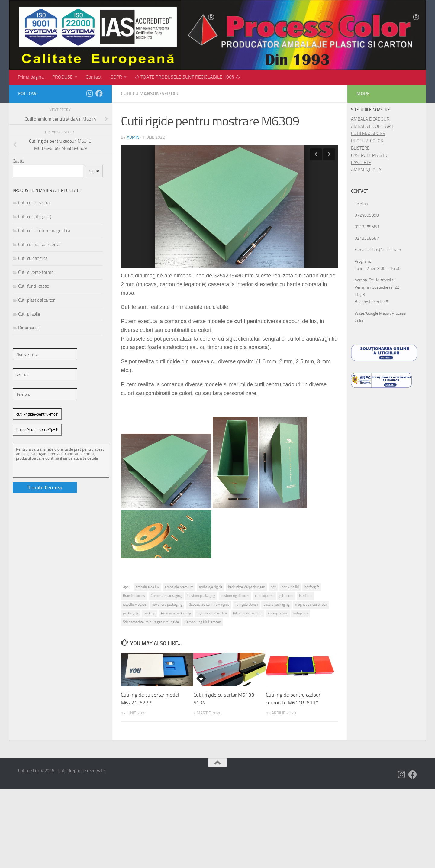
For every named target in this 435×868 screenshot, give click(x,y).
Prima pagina (31, 77)
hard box (305, 596)
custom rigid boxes (235, 596)
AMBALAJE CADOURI (371, 119)
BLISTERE (360, 148)
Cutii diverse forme (36, 272)
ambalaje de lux (147, 587)
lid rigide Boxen (246, 604)
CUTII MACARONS (368, 134)
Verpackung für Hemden (203, 622)
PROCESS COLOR (367, 141)
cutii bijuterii (264, 596)
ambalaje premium (179, 587)
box (273, 587)
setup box (301, 613)
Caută (18, 161)
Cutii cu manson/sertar (150, 94)
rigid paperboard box (212, 613)
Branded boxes (134, 596)
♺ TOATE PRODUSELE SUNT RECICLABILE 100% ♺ (187, 77)
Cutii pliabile (29, 314)
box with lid (290, 587)
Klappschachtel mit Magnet (208, 604)
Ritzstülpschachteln (248, 613)
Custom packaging (201, 596)
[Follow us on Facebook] (99, 93)
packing (150, 613)
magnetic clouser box (311, 604)
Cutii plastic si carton (37, 300)
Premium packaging (176, 613)
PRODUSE (63, 77)
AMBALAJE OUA (366, 170)
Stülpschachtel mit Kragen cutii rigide (151, 622)
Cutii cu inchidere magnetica (44, 231)
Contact (94, 77)
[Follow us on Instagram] (89, 93)
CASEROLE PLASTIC (370, 155)
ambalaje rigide (211, 587)
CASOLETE (361, 163)
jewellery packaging (167, 604)
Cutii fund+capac (33, 286)
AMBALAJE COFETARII (372, 126)
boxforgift (312, 587)
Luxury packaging (276, 604)
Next (329, 154)
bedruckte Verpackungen (246, 587)
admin (133, 137)
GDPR (116, 77)
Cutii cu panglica (33, 258)
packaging (130, 613)
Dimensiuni (29, 328)
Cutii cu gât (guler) (35, 217)
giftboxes (286, 596)
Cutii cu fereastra (34, 203)
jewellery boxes (135, 604)
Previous (316, 154)
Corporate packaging (166, 596)
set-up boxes (278, 613)
